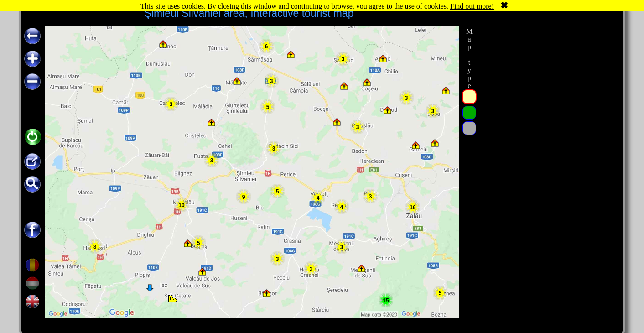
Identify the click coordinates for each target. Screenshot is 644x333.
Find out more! (472, 6)
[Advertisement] (547, 163)
